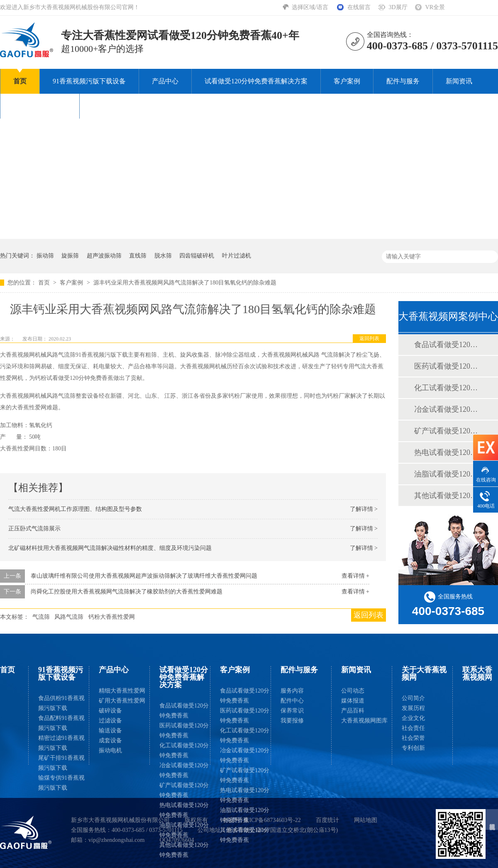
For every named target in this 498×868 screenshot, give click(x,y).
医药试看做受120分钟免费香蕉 (184, 731)
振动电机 (110, 750)
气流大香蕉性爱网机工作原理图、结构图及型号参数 (75, 509)
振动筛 (45, 256)
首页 (20, 81)
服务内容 (292, 691)
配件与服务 (403, 81)
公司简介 (413, 698)
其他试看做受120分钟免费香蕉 (184, 850)
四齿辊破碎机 (197, 256)
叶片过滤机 (237, 256)
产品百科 (353, 711)
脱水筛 (163, 256)
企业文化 (413, 718)
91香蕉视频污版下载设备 (89, 81)
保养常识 (292, 711)
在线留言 (359, 7)
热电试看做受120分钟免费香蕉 (184, 810)
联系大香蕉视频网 (119, 106)
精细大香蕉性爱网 (122, 691)
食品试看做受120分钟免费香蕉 (184, 711)
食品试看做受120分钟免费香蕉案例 (448, 345)
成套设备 (110, 740)
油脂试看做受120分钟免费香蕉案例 (448, 474)
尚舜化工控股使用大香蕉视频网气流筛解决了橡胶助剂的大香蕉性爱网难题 (127, 592)
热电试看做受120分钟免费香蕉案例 (448, 452)
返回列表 (369, 338)
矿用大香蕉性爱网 (122, 701)
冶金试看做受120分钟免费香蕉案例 (448, 409)
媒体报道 (353, 701)
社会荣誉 (413, 738)
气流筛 (41, 617)
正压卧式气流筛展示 (34, 529)
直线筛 (138, 256)
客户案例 (347, 81)
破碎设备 (110, 711)
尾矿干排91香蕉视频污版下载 (61, 763)
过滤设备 (110, 721)
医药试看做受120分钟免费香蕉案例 (448, 366)
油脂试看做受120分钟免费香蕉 (184, 830)
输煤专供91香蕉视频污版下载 (61, 783)
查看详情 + (355, 576)
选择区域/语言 (311, 7)
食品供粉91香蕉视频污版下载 (61, 703)
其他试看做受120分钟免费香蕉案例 (448, 496)
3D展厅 (398, 7)
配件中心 (292, 701)
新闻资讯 (459, 81)
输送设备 (110, 731)
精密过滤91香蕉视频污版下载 (61, 743)
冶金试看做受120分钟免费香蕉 (184, 770)
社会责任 (413, 728)
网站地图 (366, 820)
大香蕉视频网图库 (364, 721)
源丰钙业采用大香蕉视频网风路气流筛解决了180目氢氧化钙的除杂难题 (185, 283)
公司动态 (353, 691)
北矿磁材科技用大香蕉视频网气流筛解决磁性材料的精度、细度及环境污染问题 (110, 548)
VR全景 (435, 7)
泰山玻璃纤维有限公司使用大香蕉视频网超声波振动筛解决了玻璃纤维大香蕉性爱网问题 (144, 576)
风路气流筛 (69, 617)
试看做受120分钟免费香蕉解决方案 (256, 81)
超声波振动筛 (104, 256)
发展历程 (413, 708)
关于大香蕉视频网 (40, 106)
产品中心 (165, 81)
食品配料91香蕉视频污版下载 (61, 723)
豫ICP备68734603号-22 (272, 820)
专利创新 (413, 748)
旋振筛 (70, 256)
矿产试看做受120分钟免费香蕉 (184, 790)
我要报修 (292, 721)
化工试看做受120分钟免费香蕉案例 (448, 388)
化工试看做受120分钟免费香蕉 (184, 750)
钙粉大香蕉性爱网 (112, 617)
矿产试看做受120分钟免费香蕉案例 (448, 431)
